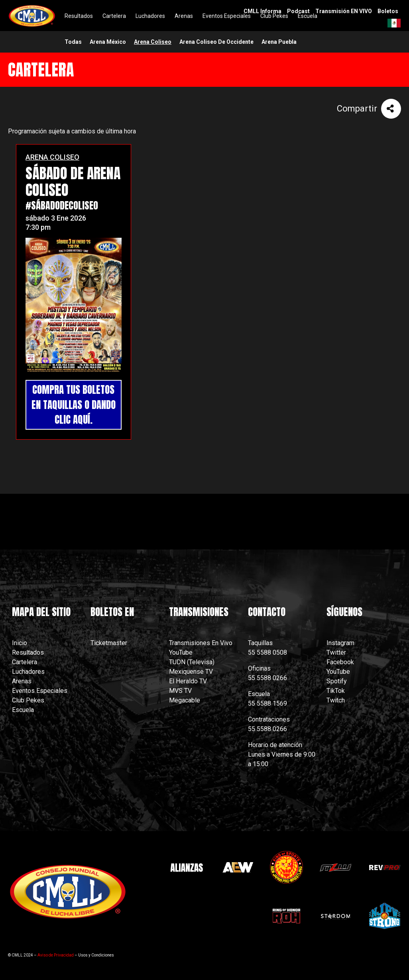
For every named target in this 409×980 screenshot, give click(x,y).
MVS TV (180, 691)
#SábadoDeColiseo (62, 205)
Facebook (340, 662)
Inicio (20, 643)
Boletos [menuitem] (388, 11)
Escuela (23, 710)
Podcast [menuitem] (298, 11)
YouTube (181, 652)
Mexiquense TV (191, 672)
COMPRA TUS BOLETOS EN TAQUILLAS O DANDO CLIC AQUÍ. (74, 405)
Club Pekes (28, 700)
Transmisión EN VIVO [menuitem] (344, 11)
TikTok (336, 691)
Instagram (340, 643)
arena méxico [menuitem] (108, 42)
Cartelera (25, 662)
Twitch (336, 700)
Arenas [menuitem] (184, 16)
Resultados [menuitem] (79, 16)
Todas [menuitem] (73, 42)
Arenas (22, 681)
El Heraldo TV (189, 681)
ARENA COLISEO (52, 157)
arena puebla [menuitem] (279, 42)
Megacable (185, 700)
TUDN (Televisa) (192, 662)
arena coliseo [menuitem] (153, 42)
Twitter (336, 652)
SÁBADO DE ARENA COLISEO (73, 182)
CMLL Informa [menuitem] (263, 11)
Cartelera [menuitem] (114, 16)
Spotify (337, 681)
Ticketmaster (109, 643)
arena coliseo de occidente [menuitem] (216, 42)
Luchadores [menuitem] (150, 16)
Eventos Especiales (40, 691)
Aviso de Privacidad (56, 955)
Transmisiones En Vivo (202, 643)
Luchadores (28, 672)
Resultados (28, 652)
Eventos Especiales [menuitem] (227, 16)
